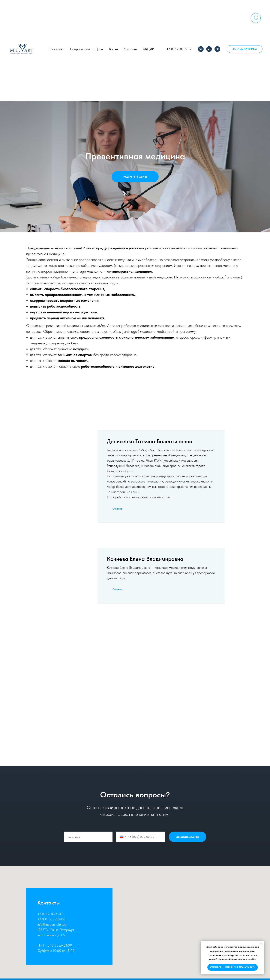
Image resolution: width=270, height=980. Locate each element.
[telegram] (217, 49)
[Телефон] (201, 49)
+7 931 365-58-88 (51, 919)
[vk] (209, 49)
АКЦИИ (149, 49)
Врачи (113, 49)
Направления (80, 49)
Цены (99, 49)
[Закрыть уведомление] (262, 944)
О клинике (56, 49)
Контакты (130, 49)
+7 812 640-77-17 (50, 914)
